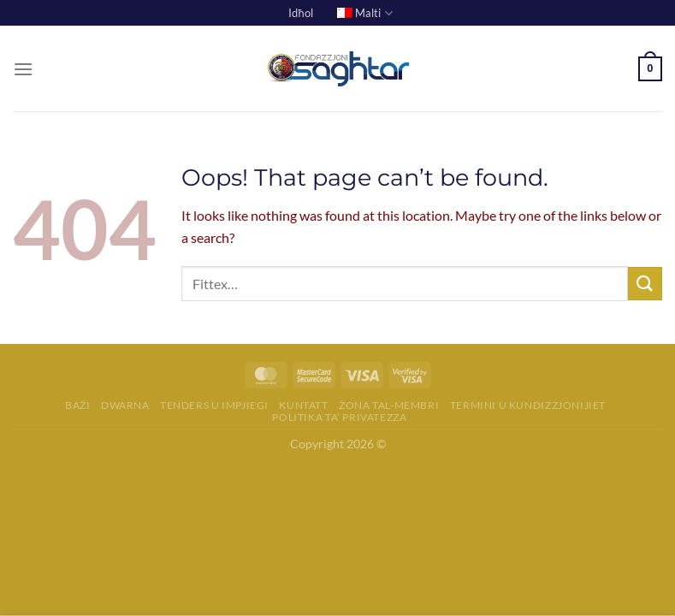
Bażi (77, 405)
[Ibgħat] (645, 284)
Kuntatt (303, 405)
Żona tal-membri (389, 405)
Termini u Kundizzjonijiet (528, 405)
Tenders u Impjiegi (214, 405)
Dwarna (125, 405)
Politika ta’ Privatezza (339, 417)
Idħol (300, 13)
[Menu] (23, 69)
